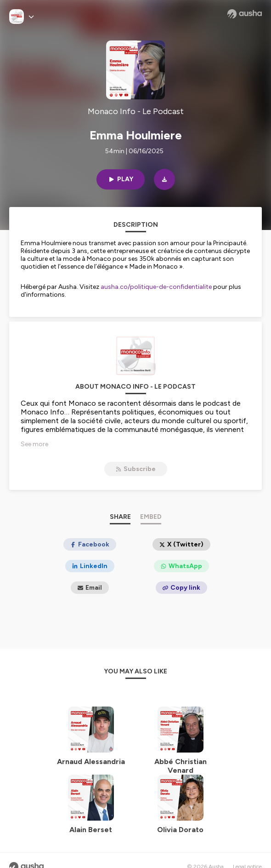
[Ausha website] (245, 14)
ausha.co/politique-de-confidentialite (156, 287)
